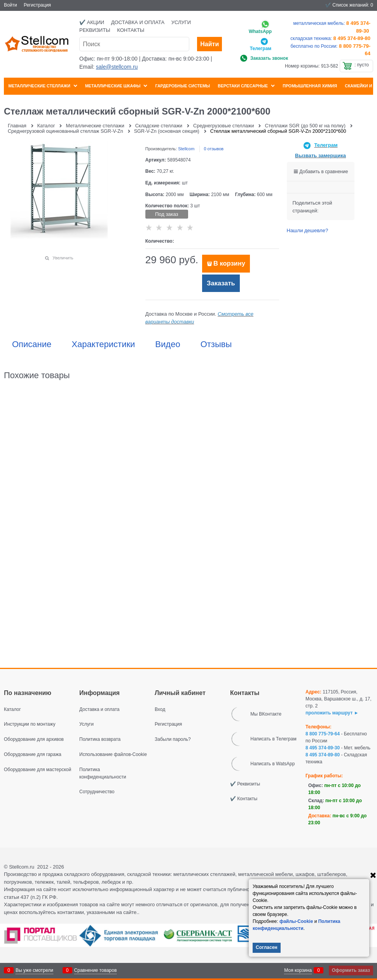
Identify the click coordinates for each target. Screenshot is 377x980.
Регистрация (37, 5)
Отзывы (216, 344)
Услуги (181, 22)
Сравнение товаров (96, 970)
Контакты (131, 30)
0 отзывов (214, 149)
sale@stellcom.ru (117, 67)
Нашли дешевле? (308, 230)
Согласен (267, 947)
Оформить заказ (351, 970)
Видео (168, 344)
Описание (32, 344)
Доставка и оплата (138, 22)
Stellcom (186, 149)
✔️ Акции (92, 22)
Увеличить (63, 258)
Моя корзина (298, 970)
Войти (10, 5)
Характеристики (103, 344)
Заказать (221, 283)
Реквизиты (95, 30)
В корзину (229, 263)
